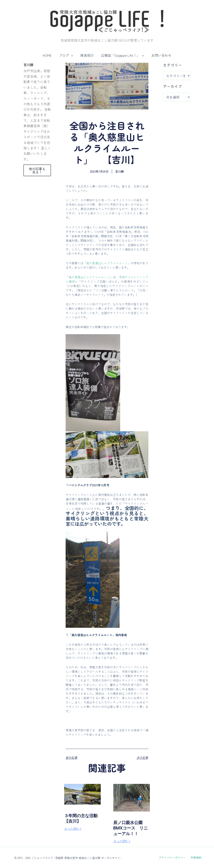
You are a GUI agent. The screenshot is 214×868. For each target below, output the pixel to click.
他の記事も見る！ (37, 170)
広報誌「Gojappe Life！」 (122, 55)
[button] (72, 55)
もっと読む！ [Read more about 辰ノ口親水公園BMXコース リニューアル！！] (122, 841)
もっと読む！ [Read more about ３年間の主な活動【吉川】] (73, 829)
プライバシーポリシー (173, 857)
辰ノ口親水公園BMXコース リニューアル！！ (130, 828)
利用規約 (195, 857)
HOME (48, 55)
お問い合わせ (160, 55)
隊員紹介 (87, 55)
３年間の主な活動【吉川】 (80, 818)
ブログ (67, 55)
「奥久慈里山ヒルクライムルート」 (107, 263)
